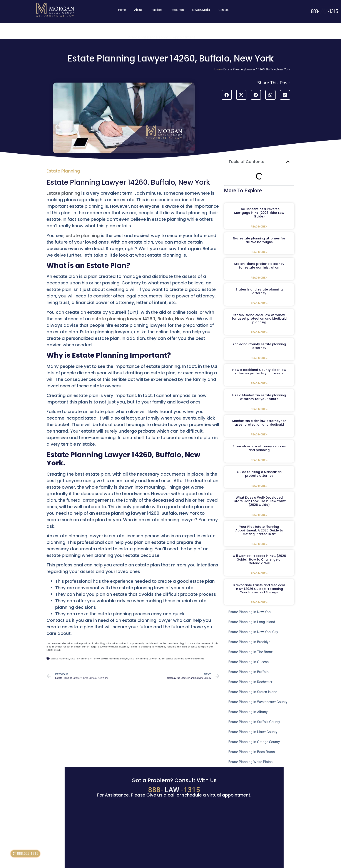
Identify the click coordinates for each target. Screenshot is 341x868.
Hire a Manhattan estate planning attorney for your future (259, 397)
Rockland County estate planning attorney (259, 346)
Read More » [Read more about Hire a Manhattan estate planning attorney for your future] (259, 409)
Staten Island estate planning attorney (259, 291)
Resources (177, 10)
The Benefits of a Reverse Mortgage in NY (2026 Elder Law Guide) (259, 213)
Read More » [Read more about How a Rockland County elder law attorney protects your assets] (259, 383)
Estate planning (64, 193)
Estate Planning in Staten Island (253, 692)
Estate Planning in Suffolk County (254, 722)
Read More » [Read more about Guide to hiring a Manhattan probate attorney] (259, 486)
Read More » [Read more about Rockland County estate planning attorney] (259, 358)
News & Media (201, 10)
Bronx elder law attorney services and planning (259, 448)
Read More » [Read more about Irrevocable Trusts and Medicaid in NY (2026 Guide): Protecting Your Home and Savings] (259, 602)
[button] (227, 95)
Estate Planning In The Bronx (251, 652)
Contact (224, 10)
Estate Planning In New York (250, 612)
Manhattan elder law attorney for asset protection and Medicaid (259, 423)
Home (122, 10)
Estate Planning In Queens (248, 662)
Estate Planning (63, 171)
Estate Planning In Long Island (252, 622)
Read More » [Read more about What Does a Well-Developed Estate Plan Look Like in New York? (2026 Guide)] (259, 515)
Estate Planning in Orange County (254, 742)
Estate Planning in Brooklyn (249, 642)
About (138, 10)
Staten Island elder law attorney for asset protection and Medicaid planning (259, 319)
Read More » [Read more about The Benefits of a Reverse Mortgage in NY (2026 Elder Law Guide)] (259, 227)
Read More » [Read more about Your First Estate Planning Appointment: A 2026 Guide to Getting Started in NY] (259, 544)
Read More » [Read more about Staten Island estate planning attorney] (259, 303)
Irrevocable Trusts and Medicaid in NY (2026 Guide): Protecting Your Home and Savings (259, 589)
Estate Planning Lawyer (115, 659)
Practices (156, 10)
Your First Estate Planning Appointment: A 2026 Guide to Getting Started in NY (259, 530)
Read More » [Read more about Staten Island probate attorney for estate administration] (259, 278)
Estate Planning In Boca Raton (252, 752)
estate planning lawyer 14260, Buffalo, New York (143, 319)
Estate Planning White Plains (250, 762)
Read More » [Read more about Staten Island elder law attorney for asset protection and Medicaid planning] (259, 332)
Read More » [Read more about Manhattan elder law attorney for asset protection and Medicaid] (259, 435)
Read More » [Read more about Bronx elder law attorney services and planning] (259, 460)
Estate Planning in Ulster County (253, 732)
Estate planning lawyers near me (185, 659)
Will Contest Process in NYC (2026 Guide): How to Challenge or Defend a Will (259, 559)
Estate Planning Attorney (85, 659)
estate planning (83, 236)
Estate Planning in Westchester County (258, 702)
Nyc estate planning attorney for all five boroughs (259, 240)
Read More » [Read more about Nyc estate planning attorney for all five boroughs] (259, 252)
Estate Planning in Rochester (250, 682)
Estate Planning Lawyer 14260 (147, 659)
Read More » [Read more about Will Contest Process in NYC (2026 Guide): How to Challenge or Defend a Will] (259, 573)
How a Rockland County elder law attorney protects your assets (259, 372)
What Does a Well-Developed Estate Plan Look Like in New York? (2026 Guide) (259, 501)
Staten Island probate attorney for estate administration (259, 266)
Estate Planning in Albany (248, 712)
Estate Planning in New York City (253, 632)
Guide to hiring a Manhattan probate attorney (259, 474)
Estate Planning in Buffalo (248, 672)
